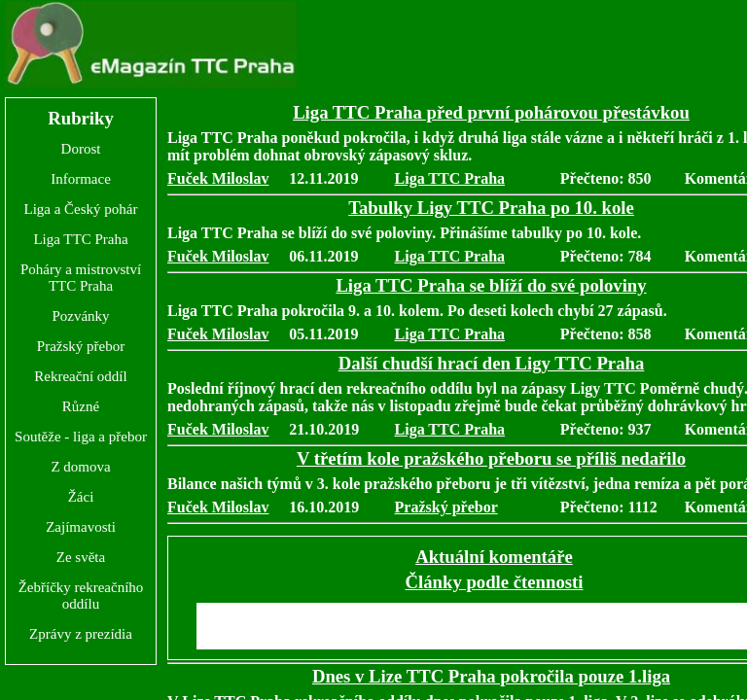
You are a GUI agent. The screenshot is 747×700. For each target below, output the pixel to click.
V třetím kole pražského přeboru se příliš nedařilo (491, 458)
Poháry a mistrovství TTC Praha (81, 278)
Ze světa (81, 557)
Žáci (81, 497)
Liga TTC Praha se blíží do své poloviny (491, 285)
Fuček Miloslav (218, 178)
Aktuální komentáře (494, 557)
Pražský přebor (81, 346)
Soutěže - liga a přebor (81, 437)
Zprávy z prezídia (81, 634)
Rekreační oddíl (80, 376)
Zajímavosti (81, 527)
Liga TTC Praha (80, 239)
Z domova (80, 467)
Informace (81, 179)
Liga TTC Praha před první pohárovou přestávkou (491, 112)
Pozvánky (80, 316)
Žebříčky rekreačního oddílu (81, 595)
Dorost (81, 149)
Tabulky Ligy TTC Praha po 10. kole (491, 208)
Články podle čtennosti (495, 582)
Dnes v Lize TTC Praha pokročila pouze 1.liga (491, 676)
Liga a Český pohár (80, 209)
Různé (81, 406)
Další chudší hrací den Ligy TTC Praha (492, 363)
